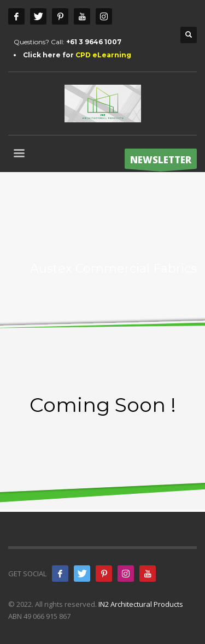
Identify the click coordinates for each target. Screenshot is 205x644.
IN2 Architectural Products (141, 604)
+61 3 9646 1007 (94, 42)
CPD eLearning (103, 55)
